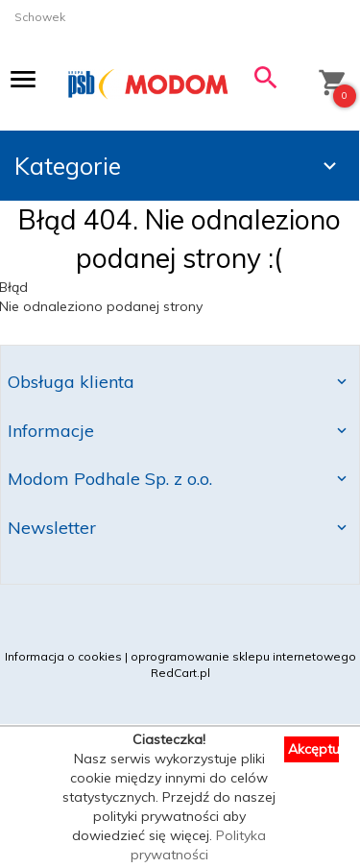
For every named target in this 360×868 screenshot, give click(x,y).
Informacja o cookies (63, 656)
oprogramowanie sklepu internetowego (243, 656)
